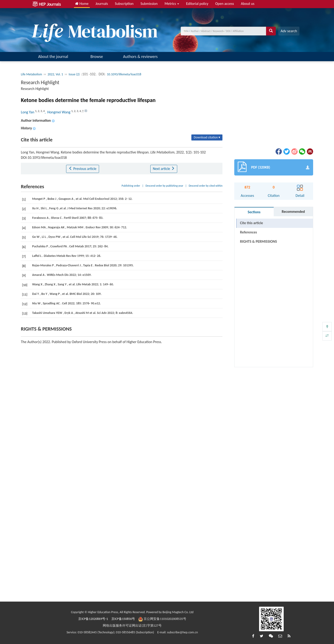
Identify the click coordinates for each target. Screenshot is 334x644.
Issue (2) (74, 74)
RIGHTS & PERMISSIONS (259, 241)
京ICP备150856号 (123, 619)
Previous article (82, 169)
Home (82, 4)
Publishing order (131, 186)
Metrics (172, 4)
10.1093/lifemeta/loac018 (124, 74)
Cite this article (252, 223)
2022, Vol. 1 (55, 74)
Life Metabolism (31, 74)
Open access (225, 4)
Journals (102, 4)
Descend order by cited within (206, 186)
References (249, 232)
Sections (254, 212)
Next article (164, 169)
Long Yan (28, 112)
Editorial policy (197, 4)
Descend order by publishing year (164, 186)
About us (248, 4)
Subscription (124, 4)
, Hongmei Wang (58, 112)
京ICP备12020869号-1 (93, 619)
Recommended (293, 212)
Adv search (289, 31)
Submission (149, 4)
